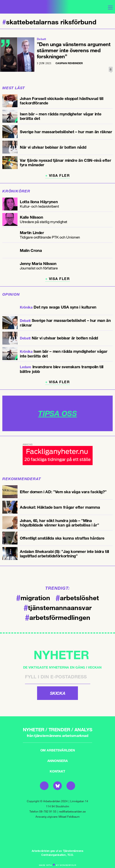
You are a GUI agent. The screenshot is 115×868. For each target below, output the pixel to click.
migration (33, 597)
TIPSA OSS (57, 413)
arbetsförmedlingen (58, 617)
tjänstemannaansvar (58, 607)
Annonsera (58, 761)
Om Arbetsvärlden (58, 750)
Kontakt (57, 771)
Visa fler (59, 176)
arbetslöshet (77, 597)
